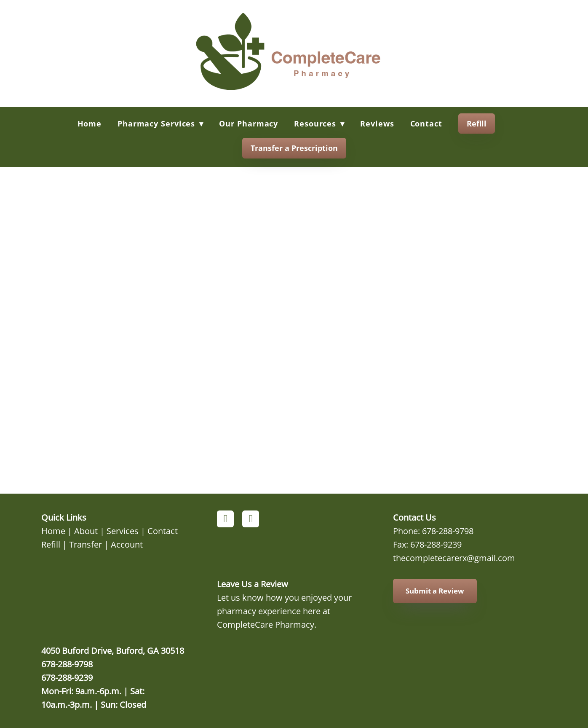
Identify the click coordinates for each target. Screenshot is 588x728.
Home (90, 124)
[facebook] (225, 519)
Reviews (377, 124)
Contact (426, 124)
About (86, 531)
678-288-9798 (448, 531)
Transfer (86, 544)
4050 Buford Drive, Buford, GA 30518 (113, 650)
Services (123, 531)
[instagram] (251, 519)
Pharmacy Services (160, 124)
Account (127, 544)
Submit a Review (435, 591)
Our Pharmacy (249, 124)
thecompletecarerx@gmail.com (454, 558)
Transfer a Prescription (294, 148)
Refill (477, 124)
